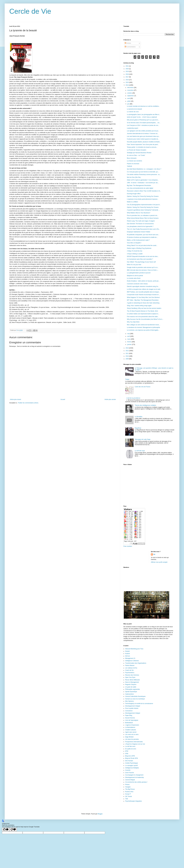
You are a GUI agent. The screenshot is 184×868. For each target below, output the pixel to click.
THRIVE (129, 166)
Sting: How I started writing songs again (139, 306)
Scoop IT (128, 794)
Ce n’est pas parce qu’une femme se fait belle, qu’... (143, 172)
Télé (127, 799)
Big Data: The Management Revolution (139, 185)
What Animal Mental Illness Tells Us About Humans (143, 218)
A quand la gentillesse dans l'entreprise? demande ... (143, 210)
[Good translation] (6, 830)
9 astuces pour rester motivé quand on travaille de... (143, 139)
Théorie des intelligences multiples (145, 405)
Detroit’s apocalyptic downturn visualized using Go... (143, 286)
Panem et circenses (133, 164)
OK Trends (129, 796)
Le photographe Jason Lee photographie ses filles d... (144, 115)
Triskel (127, 379)
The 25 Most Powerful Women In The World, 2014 (142, 311)
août (129, 98)
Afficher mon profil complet (159, 562)
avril (129, 336)
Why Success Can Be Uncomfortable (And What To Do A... (145, 319)
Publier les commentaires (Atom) (28, 403)
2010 (127, 356)
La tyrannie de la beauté (134, 109)
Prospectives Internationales (134, 742)
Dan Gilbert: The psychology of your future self (141, 262)
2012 (127, 351)
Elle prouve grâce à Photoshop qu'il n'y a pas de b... (143, 120)
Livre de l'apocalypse (132, 720)
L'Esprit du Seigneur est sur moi (135, 744)
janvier (130, 344)
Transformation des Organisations (136, 663)
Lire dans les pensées (132, 739)
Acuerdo (128, 770)
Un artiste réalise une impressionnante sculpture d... (143, 314)
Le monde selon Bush (134, 278)
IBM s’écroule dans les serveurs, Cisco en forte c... (143, 270)
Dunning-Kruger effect (134, 194)
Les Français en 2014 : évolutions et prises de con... (143, 125)
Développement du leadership (134, 777)
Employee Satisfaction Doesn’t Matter (139, 232)
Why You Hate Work (133, 322)
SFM (127, 754)
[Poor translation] (13, 830)
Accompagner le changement (134, 775)
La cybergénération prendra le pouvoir (139, 273)
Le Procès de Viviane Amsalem (137, 150)
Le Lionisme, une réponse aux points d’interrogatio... (143, 330)
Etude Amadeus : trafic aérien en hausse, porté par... (143, 281)
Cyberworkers (129, 694)
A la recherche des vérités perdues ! (136, 782)
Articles (128, 43)
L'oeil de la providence (133, 398)
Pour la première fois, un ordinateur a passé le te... (143, 215)
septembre (131, 96)
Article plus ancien (110, 399)
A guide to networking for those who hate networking (143, 303)
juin (129, 104)
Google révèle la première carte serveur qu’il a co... (143, 267)
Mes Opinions (129, 701)
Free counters (128, 546)
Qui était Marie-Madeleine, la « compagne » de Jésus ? (144, 169)
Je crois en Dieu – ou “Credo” (136, 155)
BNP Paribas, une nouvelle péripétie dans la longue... (143, 292)
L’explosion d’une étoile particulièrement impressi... (143, 199)
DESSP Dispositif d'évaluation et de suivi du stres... (143, 256)
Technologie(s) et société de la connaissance (139, 704)
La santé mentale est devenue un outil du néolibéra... (143, 106)
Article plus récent (15, 399)
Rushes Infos (129, 792)
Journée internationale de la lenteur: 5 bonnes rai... (143, 134)
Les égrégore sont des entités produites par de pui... (143, 131)
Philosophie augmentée (132, 689)
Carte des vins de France (143, 387)
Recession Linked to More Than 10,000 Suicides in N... (144, 191)
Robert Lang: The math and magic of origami (141, 221)
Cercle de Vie (30, 11)
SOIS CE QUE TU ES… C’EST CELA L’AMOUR (142, 117)
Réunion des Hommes (132, 675)
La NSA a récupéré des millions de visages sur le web (144, 289)
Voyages (128, 787)
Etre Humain (129, 761)
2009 (127, 359)
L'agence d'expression (132, 725)
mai (129, 334)
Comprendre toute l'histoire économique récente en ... (144, 295)
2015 (127, 82)
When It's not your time (134, 265)
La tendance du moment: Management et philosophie (143, 327)
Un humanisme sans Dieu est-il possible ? (140, 259)
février (129, 342)
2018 (127, 74)
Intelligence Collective (132, 661)
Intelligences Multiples (132, 768)
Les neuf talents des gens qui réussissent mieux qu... (143, 136)
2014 (127, 85)
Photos (127, 785)
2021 (127, 66)
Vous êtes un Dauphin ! (134, 243)
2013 (127, 348)
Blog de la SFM (130, 756)
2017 (127, 77)
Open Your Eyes (130, 677)
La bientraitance (130, 727)
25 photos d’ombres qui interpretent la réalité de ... (143, 237)
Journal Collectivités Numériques (135, 696)
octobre (130, 93)
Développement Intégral (133, 706)
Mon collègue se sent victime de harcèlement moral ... (144, 325)
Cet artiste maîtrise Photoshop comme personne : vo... (144, 175)
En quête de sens (131, 749)
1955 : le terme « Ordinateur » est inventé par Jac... (143, 183)
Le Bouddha (139, 417)
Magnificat (138, 428)
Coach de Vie (129, 670)
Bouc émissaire (132, 158)
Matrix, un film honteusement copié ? (138, 240)
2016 (127, 80)
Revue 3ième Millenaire (132, 680)
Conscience (129, 711)
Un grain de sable (131, 687)
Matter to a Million (132, 202)
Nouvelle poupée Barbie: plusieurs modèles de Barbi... (144, 142)
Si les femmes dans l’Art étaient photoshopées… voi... (144, 123)
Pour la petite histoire (132, 708)
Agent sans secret (131, 732)
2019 (127, 71)
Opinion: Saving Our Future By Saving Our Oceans (143, 196)
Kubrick (128, 654)
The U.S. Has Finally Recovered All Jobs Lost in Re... (143, 229)
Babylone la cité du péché (135, 276)
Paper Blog (129, 715)
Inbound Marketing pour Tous (134, 649)
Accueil (63, 399)
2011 (127, 353)
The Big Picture (130, 789)
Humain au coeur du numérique (135, 699)
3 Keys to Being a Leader (135, 254)
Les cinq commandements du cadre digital (140, 188)
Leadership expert (133, 128)
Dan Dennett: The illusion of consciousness (140, 224)
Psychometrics (130, 673)
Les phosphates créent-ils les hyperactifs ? (140, 226)
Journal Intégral (130, 780)
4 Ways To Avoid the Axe (135, 251)
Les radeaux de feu (131, 668)
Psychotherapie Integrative (133, 801)
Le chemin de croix (133, 112)
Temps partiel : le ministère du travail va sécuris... (142, 147)
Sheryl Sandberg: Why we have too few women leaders (144, 308)
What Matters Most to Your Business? (139, 213)
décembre (131, 88)
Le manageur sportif (131, 766)
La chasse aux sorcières (134, 161)
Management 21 (130, 658)
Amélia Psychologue (132, 763)
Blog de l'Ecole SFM (131, 758)
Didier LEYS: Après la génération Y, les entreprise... (143, 180)
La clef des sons (140, 451)
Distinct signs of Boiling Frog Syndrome (139, 248)
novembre (131, 90)
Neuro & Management (132, 682)
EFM (127, 751)
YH (154, 554)
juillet (129, 101)
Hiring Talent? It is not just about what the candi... (142, 245)
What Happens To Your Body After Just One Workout (143, 297)
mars (129, 339)
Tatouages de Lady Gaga (143, 439)
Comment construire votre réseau (137, 284)
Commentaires (130, 47)
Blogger (100, 814)
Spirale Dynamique (131, 692)
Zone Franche (130, 773)
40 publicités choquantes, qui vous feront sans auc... (143, 235)
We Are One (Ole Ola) (134, 177)
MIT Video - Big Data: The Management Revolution (143, 300)
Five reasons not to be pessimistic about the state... (143, 317)
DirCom (128, 656)
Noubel (127, 651)
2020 (127, 69)
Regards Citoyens (131, 685)
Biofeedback (129, 723)
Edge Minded (129, 737)
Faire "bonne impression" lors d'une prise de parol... (143, 145)
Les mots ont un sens (132, 734)
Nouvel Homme (130, 718)
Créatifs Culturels (131, 730)
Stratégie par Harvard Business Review (139, 153)
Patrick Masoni (130, 665)
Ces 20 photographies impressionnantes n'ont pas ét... (144, 205)
